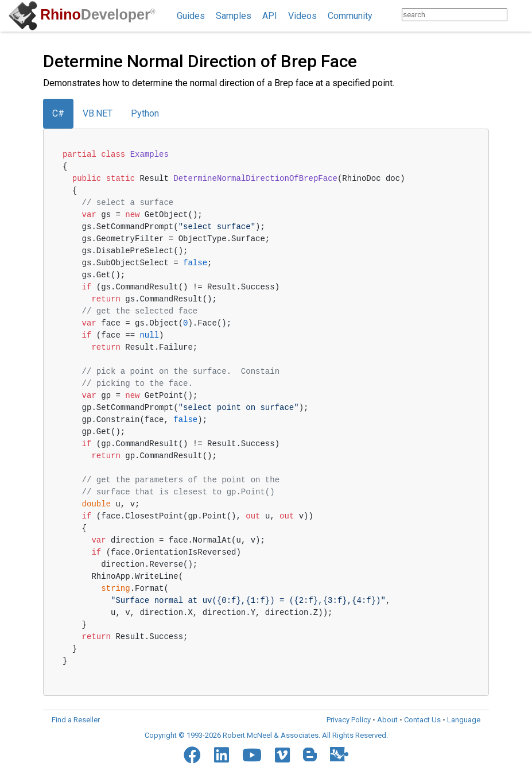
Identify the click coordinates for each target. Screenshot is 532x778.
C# (58, 113)
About (387, 720)
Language (464, 720)
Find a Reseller (76, 720)
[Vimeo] (282, 755)
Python (145, 113)
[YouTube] (252, 755)
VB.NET (98, 113)
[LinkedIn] (222, 755)
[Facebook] (192, 755)
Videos (302, 16)
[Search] (519, 15)
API (270, 16)
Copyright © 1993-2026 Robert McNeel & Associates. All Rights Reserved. (266, 735)
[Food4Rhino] (339, 754)
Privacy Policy (349, 720)
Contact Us (422, 720)
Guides (191, 16)
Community (350, 16)
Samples (234, 16)
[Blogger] (310, 754)
